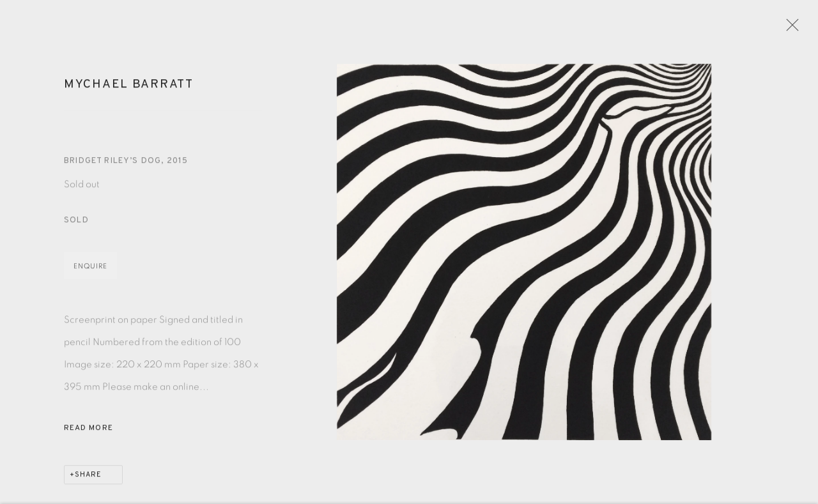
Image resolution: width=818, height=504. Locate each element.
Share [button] (88, 479)
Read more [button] (89, 432)
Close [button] (792, 29)
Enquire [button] (90, 271)
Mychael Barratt (129, 89)
